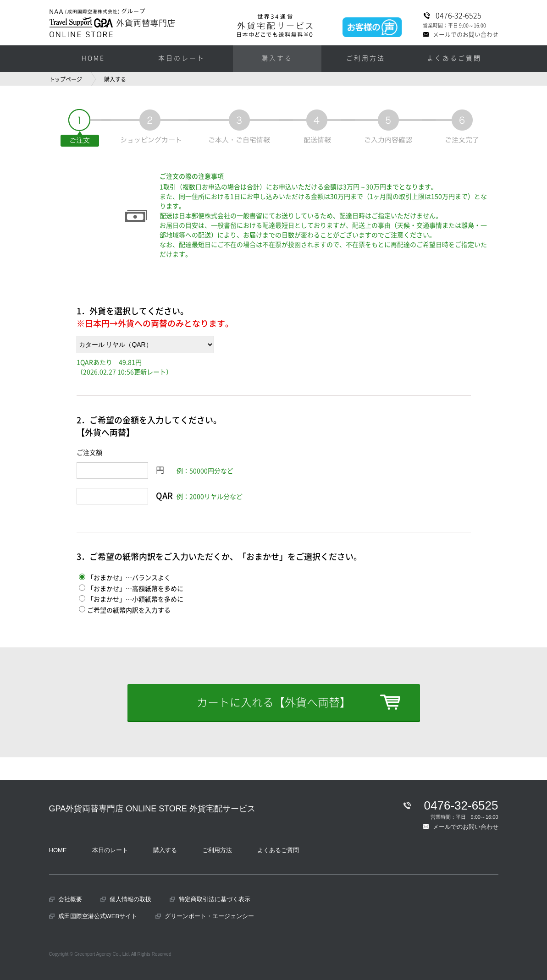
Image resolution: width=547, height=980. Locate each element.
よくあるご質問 (454, 58)
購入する (277, 58)
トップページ (66, 79)
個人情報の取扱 (130, 899)
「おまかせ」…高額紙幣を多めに (131, 589)
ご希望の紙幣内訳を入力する (125, 610)
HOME (93, 58)
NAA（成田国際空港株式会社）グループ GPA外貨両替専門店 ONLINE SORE (112, 23)
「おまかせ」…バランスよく (125, 578)
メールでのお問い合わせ (468, 34)
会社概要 (70, 899)
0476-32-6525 (464, 16)
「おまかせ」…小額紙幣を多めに (131, 599)
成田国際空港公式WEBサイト (98, 916)
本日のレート (182, 58)
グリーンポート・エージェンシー (209, 916)
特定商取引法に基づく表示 (215, 899)
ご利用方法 (366, 58)
